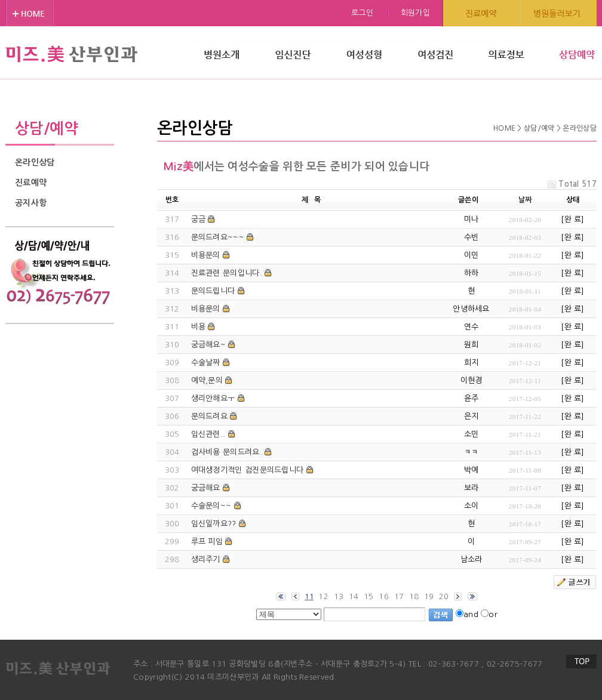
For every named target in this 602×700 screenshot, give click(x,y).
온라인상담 (35, 162)
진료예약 (31, 183)
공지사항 (31, 203)
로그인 (362, 13)
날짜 (525, 200)
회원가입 (415, 13)
